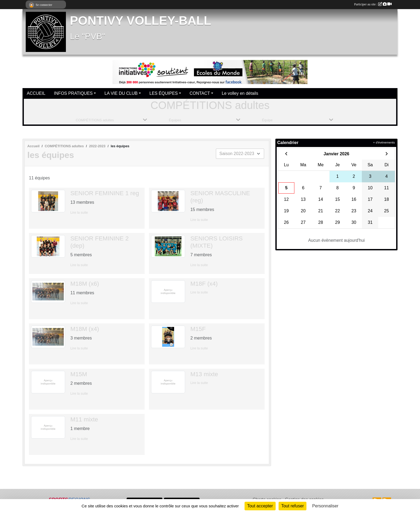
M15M (79, 374)
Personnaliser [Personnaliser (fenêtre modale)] (325, 506)
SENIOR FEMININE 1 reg (105, 193)
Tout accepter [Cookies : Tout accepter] (260, 506)
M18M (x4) (85, 329)
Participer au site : (373, 4)
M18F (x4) (204, 284)
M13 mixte (204, 374)
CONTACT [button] (200, 93)
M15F (198, 329)
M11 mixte (84, 419)
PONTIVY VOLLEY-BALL (141, 21)
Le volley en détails (240, 93)
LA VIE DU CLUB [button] (121, 93)
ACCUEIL (36, 93)
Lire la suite (79, 212)
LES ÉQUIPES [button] (164, 93)
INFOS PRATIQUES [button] (73, 93)
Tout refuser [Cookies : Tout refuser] (292, 506)
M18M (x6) (85, 284)
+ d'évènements (384, 142)
